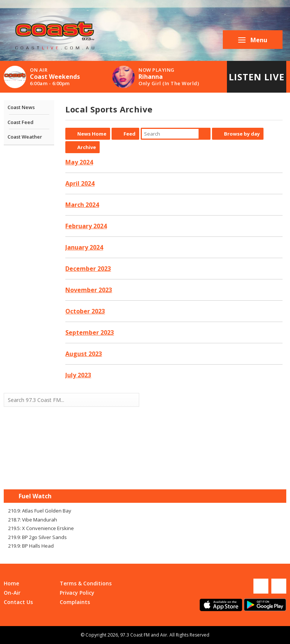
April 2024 (80, 183)
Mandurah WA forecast (216, 474)
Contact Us (18, 602)
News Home (92, 134)
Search (205, 134)
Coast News (21, 107)
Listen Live (257, 77)
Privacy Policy (77, 593)
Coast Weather (25, 137)
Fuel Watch (35, 496)
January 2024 (84, 247)
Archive (87, 147)
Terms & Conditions (86, 583)
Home (11, 583)
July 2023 (78, 375)
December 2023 (88, 269)
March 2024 (82, 205)
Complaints (75, 602)
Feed (130, 134)
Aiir (164, 635)
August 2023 (84, 354)
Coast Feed (21, 122)
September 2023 (90, 332)
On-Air (12, 593)
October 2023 (85, 311)
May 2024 (79, 162)
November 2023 (89, 290)
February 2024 (86, 226)
